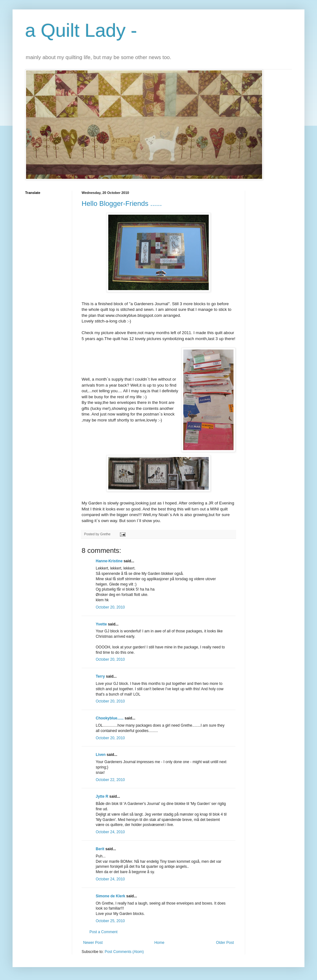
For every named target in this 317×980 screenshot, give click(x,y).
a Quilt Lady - (81, 30)
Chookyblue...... (110, 718)
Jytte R (102, 796)
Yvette (101, 624)
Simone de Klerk (110, 896)
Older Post (225, 943)
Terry (100, 676)
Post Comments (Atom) (124, 952)
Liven (101, 755)
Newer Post (93, 943)
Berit (100, 849)
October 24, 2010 (110, 832)
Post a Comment (103, 932)
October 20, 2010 (110, 607)
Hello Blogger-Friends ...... (122, 204)
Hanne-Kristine (109, 561)
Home (159, 943)
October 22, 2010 (110, 780)
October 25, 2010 (110, 921)
